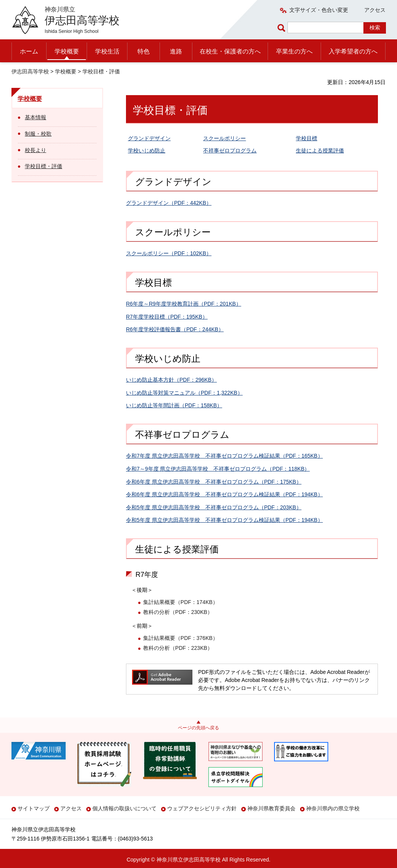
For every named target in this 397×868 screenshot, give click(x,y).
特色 (144, 51)
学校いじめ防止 (147, 151)
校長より (36, 150)
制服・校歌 (38, 134)
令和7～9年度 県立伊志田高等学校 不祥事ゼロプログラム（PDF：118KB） (218, 469)
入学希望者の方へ (353, 51)
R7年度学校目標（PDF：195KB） (167, 317)
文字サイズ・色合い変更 (319, 10)
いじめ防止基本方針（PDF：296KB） (171, 380)
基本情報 (36, 117)
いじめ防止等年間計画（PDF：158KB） (174, 405)
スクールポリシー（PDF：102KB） (169, 253)
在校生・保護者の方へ (230, 51)
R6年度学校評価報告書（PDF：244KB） (175, 329)
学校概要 (67, 51)
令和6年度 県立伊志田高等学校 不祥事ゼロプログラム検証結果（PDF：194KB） (224, 494)
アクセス (375, 10)
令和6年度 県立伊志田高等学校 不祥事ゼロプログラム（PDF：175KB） (214, 482)
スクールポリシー (224, 138)
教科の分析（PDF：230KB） (178, 612)
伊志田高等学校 (30, 71)
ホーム (29, 51)
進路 (176, 51)
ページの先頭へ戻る (198, 728)
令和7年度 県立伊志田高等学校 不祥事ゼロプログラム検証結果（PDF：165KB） (224, 456)
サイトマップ (34, 808)
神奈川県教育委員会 (271, 808)
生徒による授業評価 (320, 151)
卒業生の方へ (294, 51)
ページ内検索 (282, 28)
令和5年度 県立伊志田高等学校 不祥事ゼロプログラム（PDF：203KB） (214, 507)
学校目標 (307, 138)
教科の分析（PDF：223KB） (178, 648)
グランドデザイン (149, 138)
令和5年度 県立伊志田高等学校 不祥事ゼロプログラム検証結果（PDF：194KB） (224, 520)
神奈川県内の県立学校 (333, 808)
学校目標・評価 (44, 166)
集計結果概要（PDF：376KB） (181, 638)
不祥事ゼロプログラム (230, 151)
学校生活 (107, 51)
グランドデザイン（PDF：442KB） (169, 203)
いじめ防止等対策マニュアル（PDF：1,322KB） (184, 393)
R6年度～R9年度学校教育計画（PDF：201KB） (184, 304)
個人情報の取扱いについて (124, 808)
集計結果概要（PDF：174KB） (181, 602)
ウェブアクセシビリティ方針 (202, 808)
